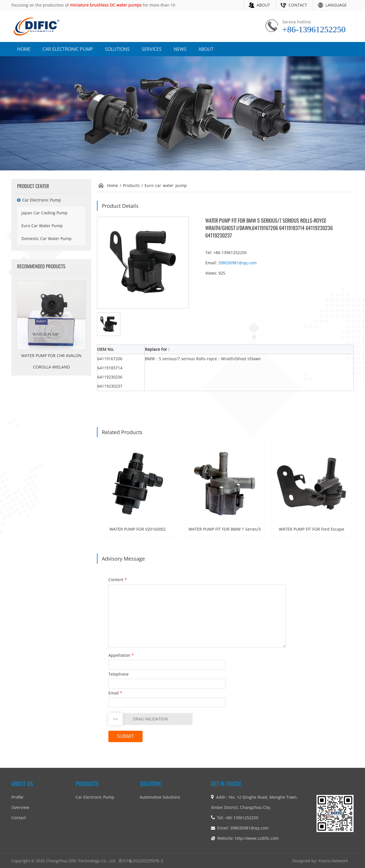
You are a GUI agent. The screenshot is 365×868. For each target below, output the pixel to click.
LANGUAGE (336, 5)
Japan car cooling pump (44, 213)
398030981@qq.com (237, 263)
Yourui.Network (333, 861)
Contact (19, 818)
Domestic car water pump (46, 238)
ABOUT (263, 5)
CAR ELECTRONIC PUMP (68, 49)
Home (112, 185)
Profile (17, 797)
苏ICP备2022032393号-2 (141, 861)
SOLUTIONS (117, 49)
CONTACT (298, 5)
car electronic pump (39, 200)
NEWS (180, 49)
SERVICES (152, 49)
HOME (24, 49)
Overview (20, 807)
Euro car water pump (42, 226)
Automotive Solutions (160, 797)
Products (131, 185)
